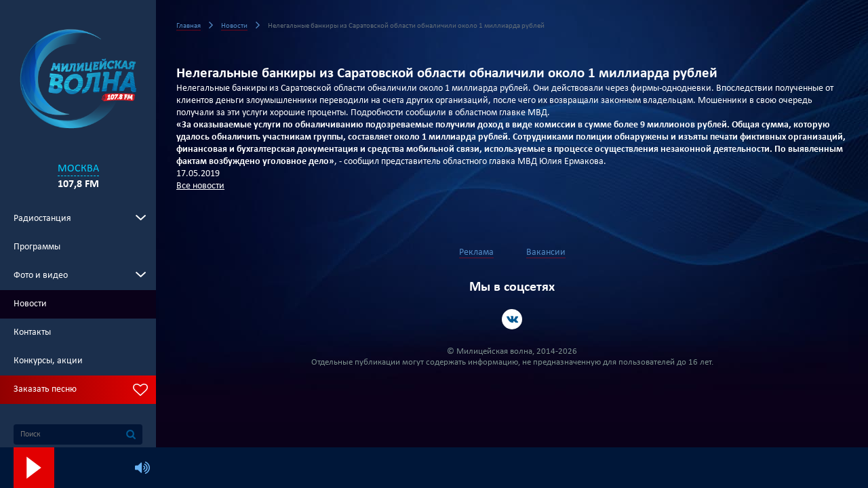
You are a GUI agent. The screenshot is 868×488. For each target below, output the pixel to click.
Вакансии (546, 252)
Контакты (32, 332)
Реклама (476, 252)
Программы (37, 247)
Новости (30, 304)
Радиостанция (42, 219)
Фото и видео (41, 276)
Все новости (200, 186)
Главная (189, 26)
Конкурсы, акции (48, 361)
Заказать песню (45, 389)
